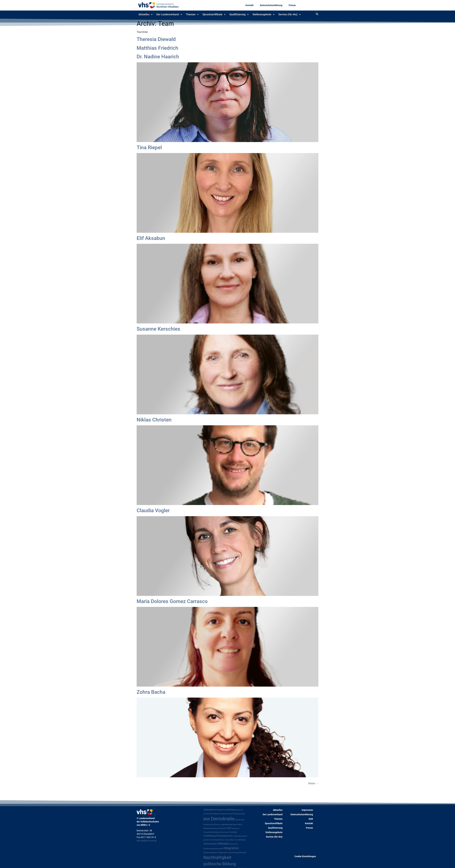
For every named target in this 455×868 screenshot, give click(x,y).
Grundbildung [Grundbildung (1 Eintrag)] (240, 840)
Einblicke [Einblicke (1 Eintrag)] (222, 828)
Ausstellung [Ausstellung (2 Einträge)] (228, 810)
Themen (192, 15)
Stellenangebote (264, 15)
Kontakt (250, 5)
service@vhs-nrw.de (147, 841)
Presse (292, 5)
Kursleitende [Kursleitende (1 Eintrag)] (233, 853)
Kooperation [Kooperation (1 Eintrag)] (222, 853)
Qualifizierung (239, 15)
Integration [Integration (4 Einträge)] (231, 848)
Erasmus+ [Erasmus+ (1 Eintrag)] (236, 828)
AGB (311, 819)
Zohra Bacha (151, 692)
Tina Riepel (149, 147)
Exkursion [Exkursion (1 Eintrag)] (224, 832)
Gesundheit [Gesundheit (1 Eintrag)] (230, 840)
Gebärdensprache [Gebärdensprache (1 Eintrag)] (240, 836)
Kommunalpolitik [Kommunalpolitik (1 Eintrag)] (210, 853)
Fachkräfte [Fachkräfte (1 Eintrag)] (233, 832)
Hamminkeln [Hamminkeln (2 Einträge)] (210, 844)
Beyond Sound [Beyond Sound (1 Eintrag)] (227, 814)
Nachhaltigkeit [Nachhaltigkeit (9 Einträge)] (217, 857)
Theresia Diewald (156, 39)
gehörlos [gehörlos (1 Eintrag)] (207, 840)
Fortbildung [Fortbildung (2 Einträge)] (209, 836)
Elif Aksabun (151, 238)
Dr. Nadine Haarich (158, 57)
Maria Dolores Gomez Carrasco (172, 601)
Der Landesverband (169, 15)
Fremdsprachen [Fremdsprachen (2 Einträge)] (224, 836)
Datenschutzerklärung (271, 5)
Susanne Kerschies (158, 329)
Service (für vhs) (290, 15)
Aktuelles (146, 15)
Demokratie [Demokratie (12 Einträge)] (223, 819)
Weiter (313, 783)
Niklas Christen (154, 420)
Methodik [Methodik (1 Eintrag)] (242, 853)
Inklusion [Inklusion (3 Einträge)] (223, 844)
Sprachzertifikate (214, 15)
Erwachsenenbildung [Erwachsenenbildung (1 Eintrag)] (212, 832)
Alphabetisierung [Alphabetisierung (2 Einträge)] (212, 810)
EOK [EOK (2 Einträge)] (229, 828)
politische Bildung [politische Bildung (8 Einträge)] (220, 864)
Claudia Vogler (153, 510)
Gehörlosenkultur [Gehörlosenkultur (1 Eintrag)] (218, 840)
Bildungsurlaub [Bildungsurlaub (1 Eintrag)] (239, 814)
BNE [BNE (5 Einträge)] (207, 819)
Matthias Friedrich (157, 48)
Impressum (307, 810)
